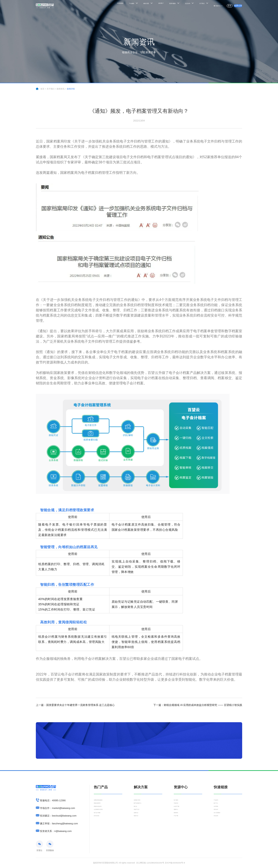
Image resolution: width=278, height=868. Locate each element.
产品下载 (178, 826)
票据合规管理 (100, 806)
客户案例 (178, 801)
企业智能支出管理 (102, 816)
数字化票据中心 (141, 806)
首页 (42, 89)
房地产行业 (139, 816)
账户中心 (218, 806)
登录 (220, 6)
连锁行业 (138, 821)
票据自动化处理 (101, 811)
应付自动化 (99, 826)
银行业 (137, 811)
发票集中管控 (140, 801)
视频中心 (178, 816)
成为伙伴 (218, 816)
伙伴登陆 (218, 811)
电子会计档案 (100, 821)
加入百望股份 (220, 821)
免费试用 (235, 6)
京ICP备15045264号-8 (175, 863)
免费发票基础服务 (102, 801)
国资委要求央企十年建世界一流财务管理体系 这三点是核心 (75, 705)
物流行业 (138, 826)
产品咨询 (218, 801)
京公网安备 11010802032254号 (150, 863)
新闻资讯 (178, 821)
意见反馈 (218, 826)
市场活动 (178, 806)
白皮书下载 (179, 811)
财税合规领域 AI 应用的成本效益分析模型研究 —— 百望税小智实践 (198, 705)
